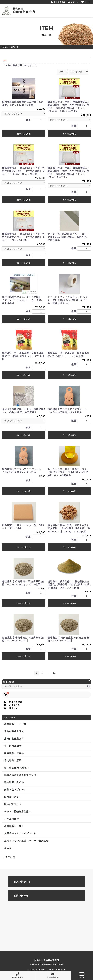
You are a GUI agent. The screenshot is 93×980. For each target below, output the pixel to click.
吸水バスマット (13, 804)
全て (5, 60)
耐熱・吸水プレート (15, 790)
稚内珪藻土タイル (14, 782)
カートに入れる (24, 134)
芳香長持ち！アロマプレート (20, 833)
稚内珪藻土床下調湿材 (16, 768)
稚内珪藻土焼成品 (14, 753)
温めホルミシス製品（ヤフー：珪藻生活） (27, 841)
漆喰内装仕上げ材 (14, 731)
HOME (5, 47)
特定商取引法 (9, 857)
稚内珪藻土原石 (13, 760)
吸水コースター (13, 797)
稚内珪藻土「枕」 (14, 826)
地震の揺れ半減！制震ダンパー (21, 775)
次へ (55, 673)
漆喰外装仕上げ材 (14, 739)
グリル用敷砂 (12, 819)
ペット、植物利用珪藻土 (18, 812)
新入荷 (8, 848)
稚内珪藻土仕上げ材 (15, 724)
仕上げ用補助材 (13, 746)
